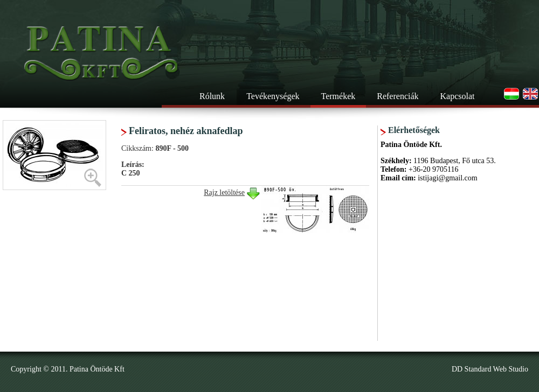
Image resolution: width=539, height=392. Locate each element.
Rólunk (212, 96)
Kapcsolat (458, 96)
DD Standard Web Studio (490, 369)
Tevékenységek (273, 96)
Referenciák (398, 96)
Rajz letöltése (224, 192)
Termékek (338, 96)
